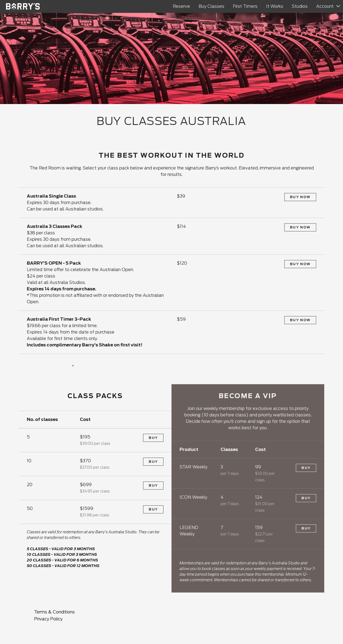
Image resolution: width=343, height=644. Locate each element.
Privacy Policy (48, 619)
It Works (275, 6)
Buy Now (300, 197)
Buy (153, 438)
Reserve (181, 6)
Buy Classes (211, 6)
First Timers (245, 6)
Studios (300, 6)
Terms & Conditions (54, 612)
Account (325, 6)
